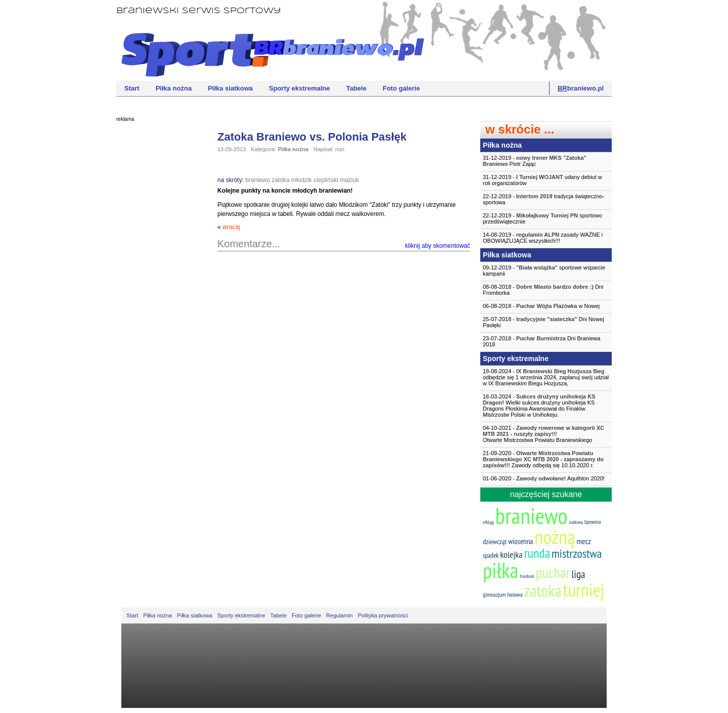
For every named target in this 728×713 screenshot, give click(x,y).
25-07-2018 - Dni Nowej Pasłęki (543, 322)
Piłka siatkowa (230, 88)
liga (578, 574)
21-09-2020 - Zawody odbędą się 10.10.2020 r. (543, 459)
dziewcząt (495, 542)
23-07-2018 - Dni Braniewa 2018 (541, 341)
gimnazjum (494, 594)
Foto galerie (401, 88)
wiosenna (520, 541)
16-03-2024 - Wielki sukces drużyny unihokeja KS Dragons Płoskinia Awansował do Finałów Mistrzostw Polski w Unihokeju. (539, 406)
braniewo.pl (581, 88)
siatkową (576, 522)
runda (537, 553)
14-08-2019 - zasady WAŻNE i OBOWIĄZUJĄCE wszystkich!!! (543, 238)
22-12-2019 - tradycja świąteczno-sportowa (543, 199)
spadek (491, 555)
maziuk (349, 180)
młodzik (302, 180)
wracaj (231, 227)
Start (132, 88)
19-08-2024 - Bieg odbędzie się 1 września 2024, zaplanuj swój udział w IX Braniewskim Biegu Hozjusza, (546, 377)
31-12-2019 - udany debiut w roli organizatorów (542, 180)
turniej (584, 590)
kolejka (511, 554)
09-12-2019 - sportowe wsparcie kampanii (544, 271)
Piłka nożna (174, 88)
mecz (584, 541)
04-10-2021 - (546, 434)
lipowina (593, 522)
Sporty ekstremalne (300, 88)
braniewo (258, 180)
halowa (515, 594)
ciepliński (326, 180)
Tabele (356, 88)
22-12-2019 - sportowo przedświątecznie (542, 218)
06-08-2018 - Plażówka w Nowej (541, 306)
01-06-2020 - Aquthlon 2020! (544, 478)
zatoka (280, 180)
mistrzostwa (577, 553)
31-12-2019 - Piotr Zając (535, 161)
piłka (500, 570)
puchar (553, 572)
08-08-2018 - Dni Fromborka (543, 290)
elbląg (488, 522)
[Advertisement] (157, 281)
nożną (555, 537)
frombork (527, 576)
